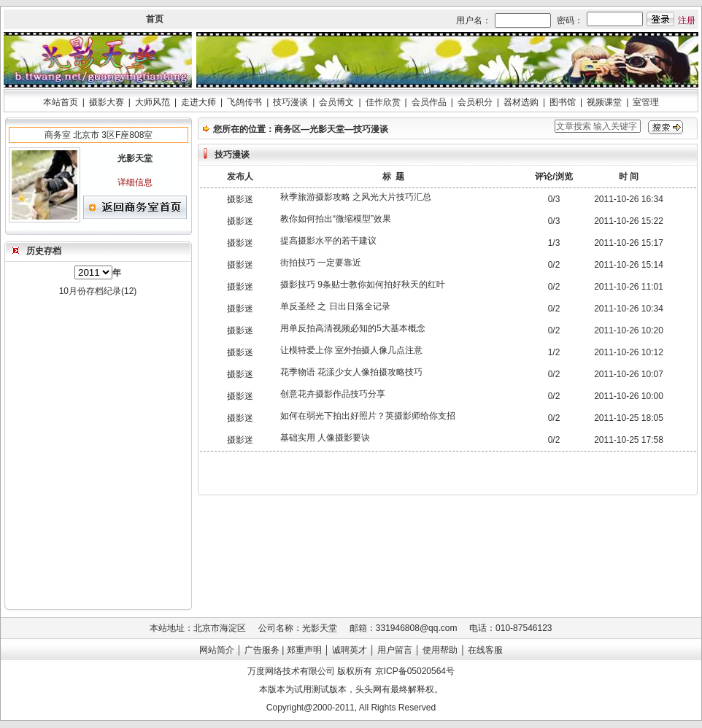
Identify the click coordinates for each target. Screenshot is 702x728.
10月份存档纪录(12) (98, 291)
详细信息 (135, 182)
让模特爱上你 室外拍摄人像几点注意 (351, 350)
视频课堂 (604, 102)
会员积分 (475, 102)
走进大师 (198, 102)
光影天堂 (327, 129)
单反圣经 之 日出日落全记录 (335, 306)
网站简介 (217, 650)
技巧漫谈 (290, 102)
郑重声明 (304, 650)
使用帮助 (440, 650)
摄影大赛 (107, 102)
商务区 (288, 129)
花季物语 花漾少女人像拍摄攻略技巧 (351, 372)
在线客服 (485, 650)
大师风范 (153, 102)
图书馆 (563, 102)
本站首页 (61, 102)
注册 (687, 20)
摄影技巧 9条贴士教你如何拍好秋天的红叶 (363, 284)
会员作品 (429, 102)
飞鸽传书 (244, 102)
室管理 (646, 102)
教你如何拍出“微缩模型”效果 (336, 219)
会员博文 (336, 102)
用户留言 (395, 650)
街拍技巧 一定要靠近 (321, 263)
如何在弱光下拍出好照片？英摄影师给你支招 (368, 416)
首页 (155, 19)
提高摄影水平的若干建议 (328, 241)
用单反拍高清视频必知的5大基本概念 (353, 328)
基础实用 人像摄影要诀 (325, 438)
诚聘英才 (350, 650)
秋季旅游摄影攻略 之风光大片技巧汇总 (356, 197)
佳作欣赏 (383, 102)
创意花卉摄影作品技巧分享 (333, 394)
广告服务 (262, 650)
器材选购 (521, 102)
